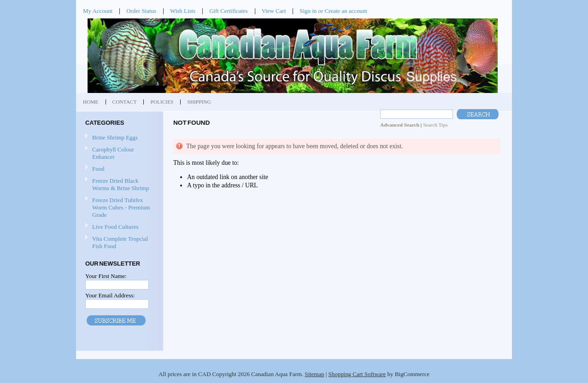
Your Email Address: (110, 295)
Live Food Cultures (115, 227)
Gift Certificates (229, 11)
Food (98, 169)
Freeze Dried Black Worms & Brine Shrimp (121, 184)
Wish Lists (183, 11)
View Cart (274, 11)
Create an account (346, 11)
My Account (98, 11)
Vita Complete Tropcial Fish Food (120, 242)
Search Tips (435, 125)
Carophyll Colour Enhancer (113, 153)
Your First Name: (106, 276)
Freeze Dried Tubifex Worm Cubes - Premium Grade (121, 207)
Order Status (141, 11)
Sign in (308, 11)
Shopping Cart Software (357, 374)
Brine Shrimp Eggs (115, 137)
